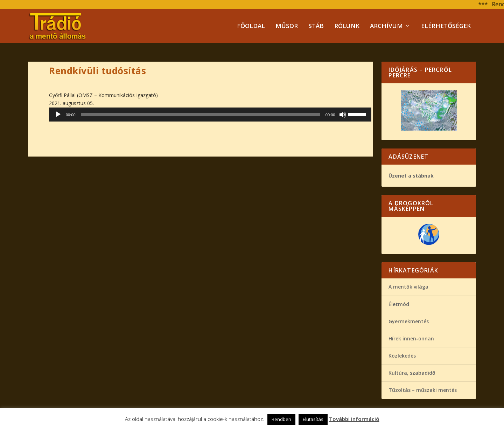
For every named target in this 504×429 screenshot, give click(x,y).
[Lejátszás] (58, 115)
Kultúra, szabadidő (412, 373)
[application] (210, 115)
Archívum (386, 26)
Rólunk (347, 26)
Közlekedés (402, 356)
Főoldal (251, 26)
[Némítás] (343, 115)
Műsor (287, 26)
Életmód (399, 304)
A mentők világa (408, 287)
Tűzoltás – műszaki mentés (423, 390)
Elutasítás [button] (313, 419)
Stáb (316, 26)
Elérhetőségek (446, 26)
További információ (354, 419)
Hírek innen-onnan (411, 338)
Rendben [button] (281, 419)
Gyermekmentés (409, 321)
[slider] (201, 115)
